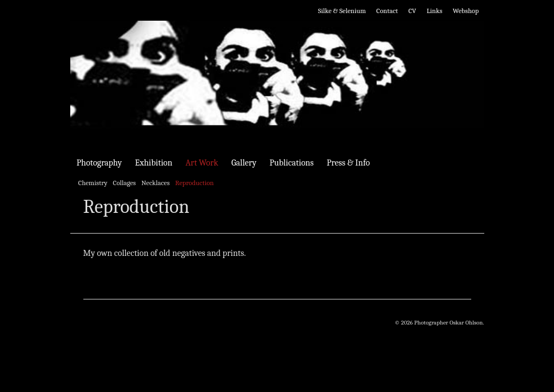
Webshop (466, 11)
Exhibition (154, 163)
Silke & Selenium (342, 11)
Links (434, 11)
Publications (292, 163)
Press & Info (348, 163)
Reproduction (195, 183)
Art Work (202, 163)
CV (412, 11)
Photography (99, 163)
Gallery (244, 163)
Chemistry (93, 183)
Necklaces (155, 183)
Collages (124, 183)
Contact (387, 11)
